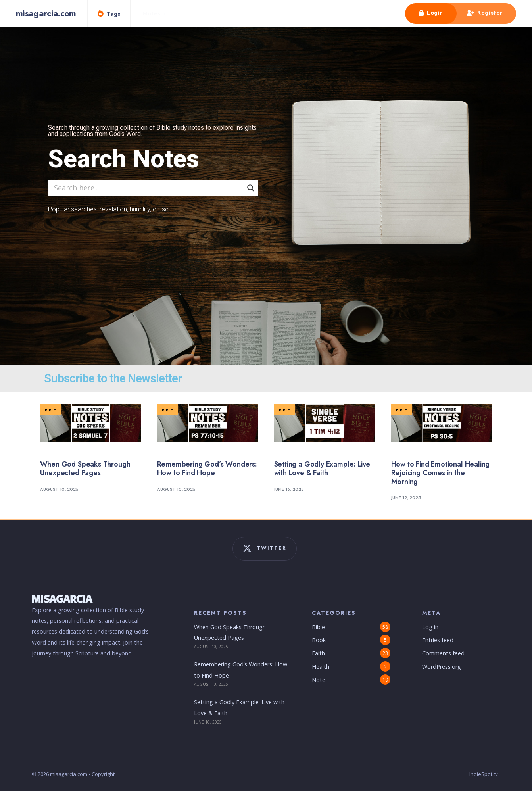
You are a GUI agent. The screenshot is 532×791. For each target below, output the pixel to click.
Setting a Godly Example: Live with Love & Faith (322, 468)
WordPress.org (442, 667)
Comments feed (443, 653)
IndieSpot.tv (484, 774)
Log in (430, 627)
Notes (152, 13)
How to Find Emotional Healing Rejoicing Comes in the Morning (441, 473)
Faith (318, 653)
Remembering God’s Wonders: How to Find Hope (207, 468)
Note (319, 680)
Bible (50, 410)
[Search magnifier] (251, 188)
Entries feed (438, 640)
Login (431, 13)
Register (485, 13)
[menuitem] (157, 13)
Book (319, 640)
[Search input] (148, 188)
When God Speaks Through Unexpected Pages (85, 468)
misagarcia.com (46, 13)
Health (321, 667)
